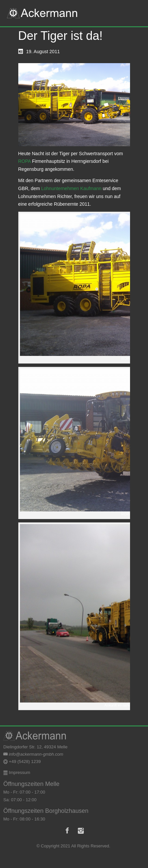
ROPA (25, 161)
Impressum (19, 772)
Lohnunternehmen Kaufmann (71, 188)
